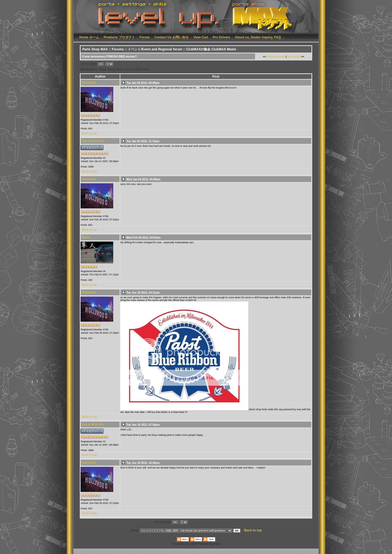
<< (101, 64)
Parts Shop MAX (95, 49)
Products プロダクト (119, 37)
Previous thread (276, 57)
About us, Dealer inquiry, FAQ (258, 37)
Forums (118, 49)
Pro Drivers (221, 37)
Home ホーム (89, 37)
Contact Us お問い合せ (172, 37)
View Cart (201, 37)
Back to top (89, 133)
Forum (145, 37)
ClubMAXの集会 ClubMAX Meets (211, 49)
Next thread (294, 57)
